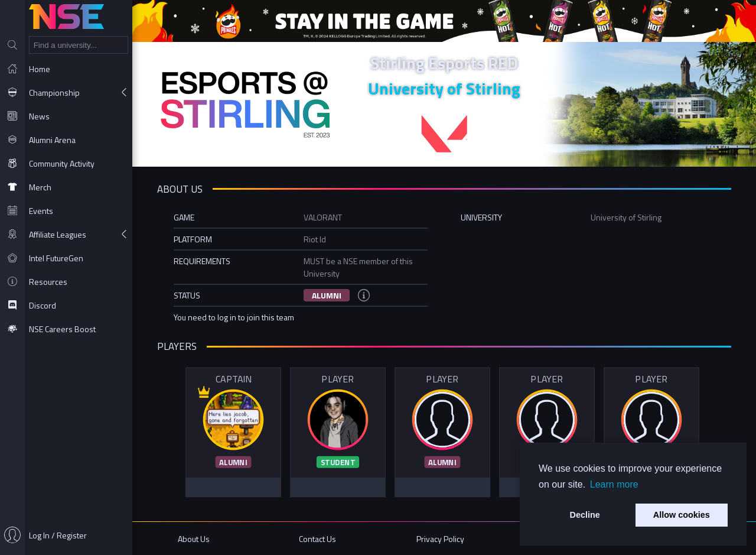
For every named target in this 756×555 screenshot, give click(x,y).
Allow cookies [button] (682, 515)
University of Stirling (444, 88)
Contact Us (317, 539)
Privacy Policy (440, 539)
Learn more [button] (614, 484)
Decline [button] (585, 515)
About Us (194, 539)
